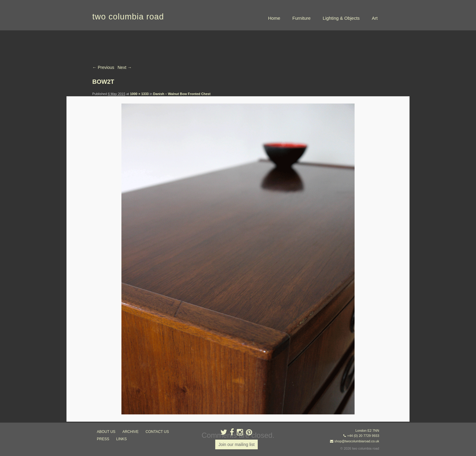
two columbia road (128, 17)
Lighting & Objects (341, 18)
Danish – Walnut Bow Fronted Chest (182, 94)
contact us (157, 432)
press (103, 439)
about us (106, 432)
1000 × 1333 (139, 94)
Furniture (301, 18)
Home (274, 18)
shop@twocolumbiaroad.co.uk (357, 441)
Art (375, 18)
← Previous (103, 67)
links (122, 439)
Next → (125, 67)
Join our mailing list (236, 444)
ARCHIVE (130, 432)
